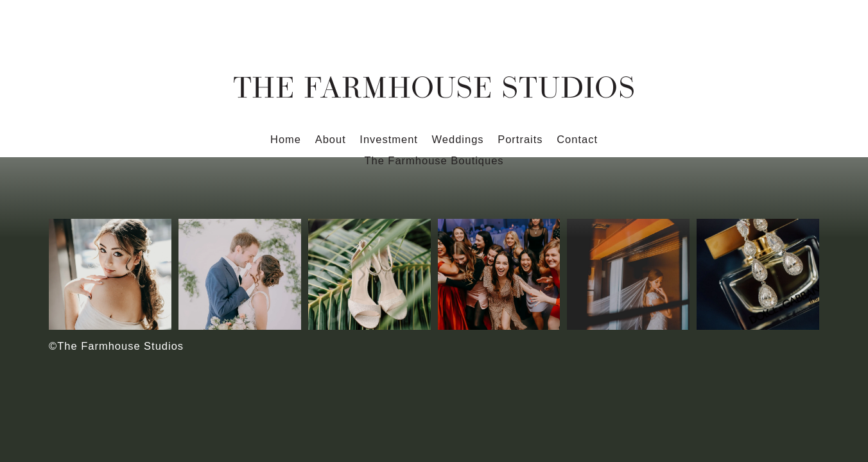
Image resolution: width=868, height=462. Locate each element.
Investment (389, 139)
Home (286, 139)
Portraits (520, 139)
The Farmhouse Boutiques (434, 160)
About (331, 139)
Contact (577, 139)
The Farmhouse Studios (434, 87)
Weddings (458, 139)
